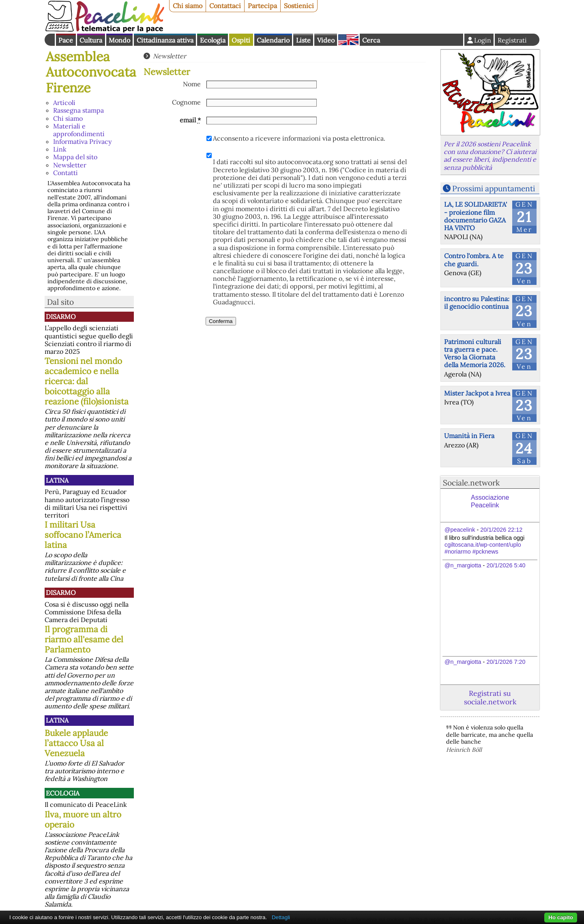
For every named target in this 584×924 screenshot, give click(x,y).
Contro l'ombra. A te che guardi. (474, 260)
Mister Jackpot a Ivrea (477, 393)
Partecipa (262, 6)
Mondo (119, 40)
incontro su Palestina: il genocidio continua (477, 303)
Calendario (273, 40)
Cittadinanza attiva (165, 40)
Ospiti (241, 40)
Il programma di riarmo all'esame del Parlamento (84, 639)
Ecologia (213, 40)
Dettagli (281, 917)
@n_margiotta (463, 565)
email (190, 120)
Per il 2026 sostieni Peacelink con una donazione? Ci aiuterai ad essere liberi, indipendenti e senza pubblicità (490, 156)
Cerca (371, 40)
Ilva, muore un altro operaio (83, 819)
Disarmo (61, 317)
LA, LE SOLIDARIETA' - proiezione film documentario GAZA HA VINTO (476, 216)
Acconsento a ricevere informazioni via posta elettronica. (299, 138)
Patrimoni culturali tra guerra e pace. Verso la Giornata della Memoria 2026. (475, 353)
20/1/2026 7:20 (506, 662)
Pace (66, 40)
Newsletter (70, 165)
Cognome (186, 102)
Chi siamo (188, 6)
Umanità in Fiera (469, 436)
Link (60, 149)
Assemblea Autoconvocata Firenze (91, 72)
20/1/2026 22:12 (501, 530)
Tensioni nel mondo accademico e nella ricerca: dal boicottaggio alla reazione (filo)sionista (87, 381)
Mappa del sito (75, 157)
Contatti (65, 173)
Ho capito (561, 917)
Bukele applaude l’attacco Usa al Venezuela (76, 743)
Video (326, 40)
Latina (57, 480)
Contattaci (225, 6)
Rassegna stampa (78, 110)
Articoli (64, 103)
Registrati (512, 40)
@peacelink (460, 530)
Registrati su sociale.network (490, 697)
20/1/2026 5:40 (506, 565)
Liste (303, 40)
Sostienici (299, 6)
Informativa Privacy (82, 141)
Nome (192, 84)
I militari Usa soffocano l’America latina (83, 535)
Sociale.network (471, 483)
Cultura (91, 40)
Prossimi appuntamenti (494, 188)
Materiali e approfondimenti (79, 130)
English (348, 40)
